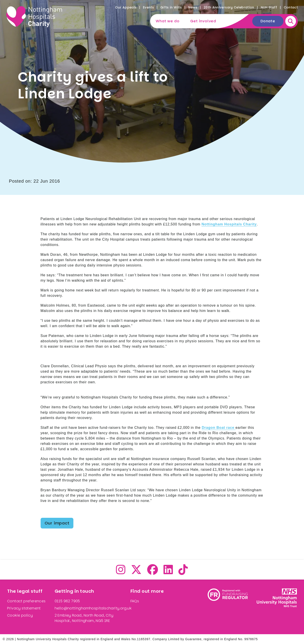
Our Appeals (126, 7)
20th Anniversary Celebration (229, 7)
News (193, 7)
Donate (268, 21)
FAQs (135, 601)
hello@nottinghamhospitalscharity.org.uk (93, 608)
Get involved (203, 21)
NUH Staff (269, 7)
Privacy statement (24, 608)
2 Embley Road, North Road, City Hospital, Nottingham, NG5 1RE (84, 618)
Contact (291, 7)
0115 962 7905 (67, 601)
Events (148, 7)
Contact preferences (26, 601)
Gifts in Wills (171, 7)
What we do (168, 21)
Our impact (57, 523)
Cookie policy (20, 615)
